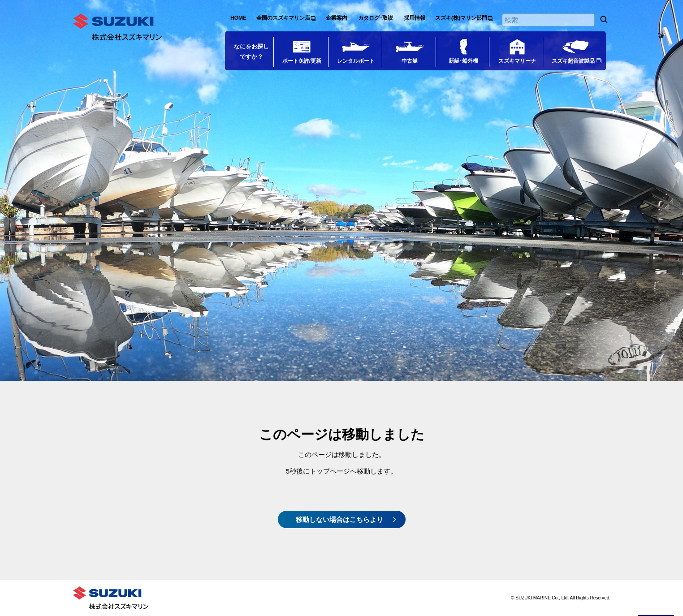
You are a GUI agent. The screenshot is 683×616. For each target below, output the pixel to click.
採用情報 (415, 18)
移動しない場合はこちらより (339, 519)
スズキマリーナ (517, 61)
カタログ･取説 (376, 18)
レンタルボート (356, 61)
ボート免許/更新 (302, 61)
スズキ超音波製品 (573, 61)
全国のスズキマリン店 (283, 18)
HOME (238, 18)
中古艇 (410, 61)
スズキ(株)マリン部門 (461, 18)
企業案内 (337, 18)
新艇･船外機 (463, 61)
